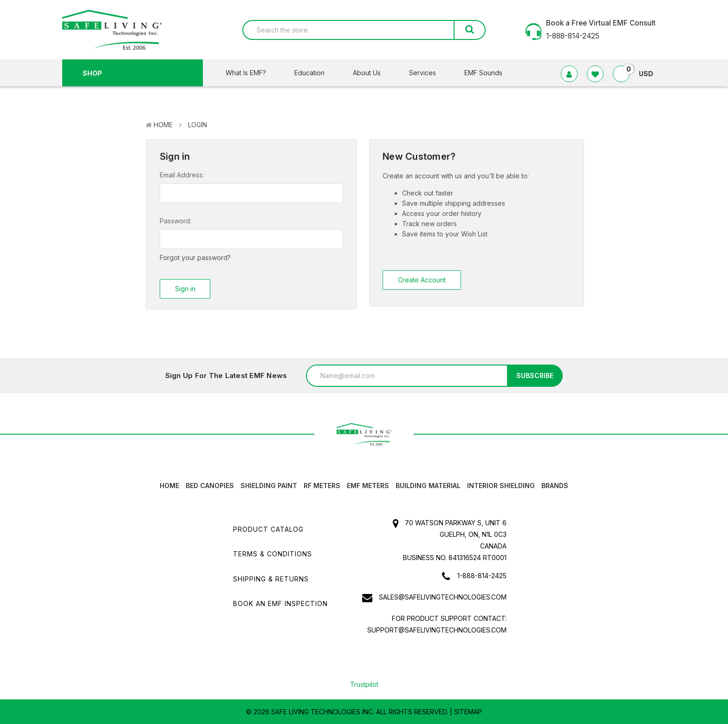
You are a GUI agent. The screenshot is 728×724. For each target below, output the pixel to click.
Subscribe (535, 375)
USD (650, 74)
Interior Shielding (501, 485)
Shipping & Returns (271, 578)
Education (315, 73)
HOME (169, 485)
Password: (175, 221)
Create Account (422, 280)
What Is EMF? (252, 73)
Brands (555, 485)
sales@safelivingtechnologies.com (443, 597)
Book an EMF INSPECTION (280, 603)
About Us (373, 73)
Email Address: (182, 175)
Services (428, 73)
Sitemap (468, 711)
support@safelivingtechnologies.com (437, 629)
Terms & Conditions (273, 553)
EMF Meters (368, 485)
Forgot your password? (195, 258)
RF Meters (322, 485)
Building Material (428, 485)
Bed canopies (210, 485)
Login (198, 125)
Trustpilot (364, 684)
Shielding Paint (269, 485)
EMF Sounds (483, 73)
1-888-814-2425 (482, 575)
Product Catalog (268, 529)
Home (163, 125)
